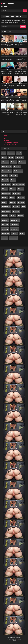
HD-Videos (17, 193)
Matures (16, 207)
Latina (5, 202)
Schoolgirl (15, 225)
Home (7, 135)
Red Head (6, 225)
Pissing (21, 216)
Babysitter (21, 157)
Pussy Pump (15, 220)
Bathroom (6, 162)
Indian (13, 198)
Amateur (11, 153)
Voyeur (5, 238)
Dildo (14, 180)
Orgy (13, 216)
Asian (12, 157)
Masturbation (7, 207)
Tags (7, 139)
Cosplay (5, 175)
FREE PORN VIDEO (7, 5)
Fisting (13, 189)
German (21, 189)
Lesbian (13, 202)
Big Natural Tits (7, 166)
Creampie (14, 175)
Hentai (5, 198)
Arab (5, 157)
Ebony (5, 189)
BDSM (14, 162)
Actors (7, 141)
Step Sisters (6, 234)
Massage (22, 202)
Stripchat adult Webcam (10, 144)
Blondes (18, 166)
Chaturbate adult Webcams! (11, 143)
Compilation (19, 171)
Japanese (22, 198)
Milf (24, 207)
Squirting (6, 229)
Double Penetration (19, 184)
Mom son (17, 211)
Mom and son (7, 211)
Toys (22, 234)
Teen (15, 234)
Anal (20, 153)
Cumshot (6, 180)
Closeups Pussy (7, 171)
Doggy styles (6, 184)
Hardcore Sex (7, 193)
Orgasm (5, 216)
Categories (8, 137)
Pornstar (5, 220)
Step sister (15, 229)
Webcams (14, 238)
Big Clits (23, 162)
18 (4, 153)
